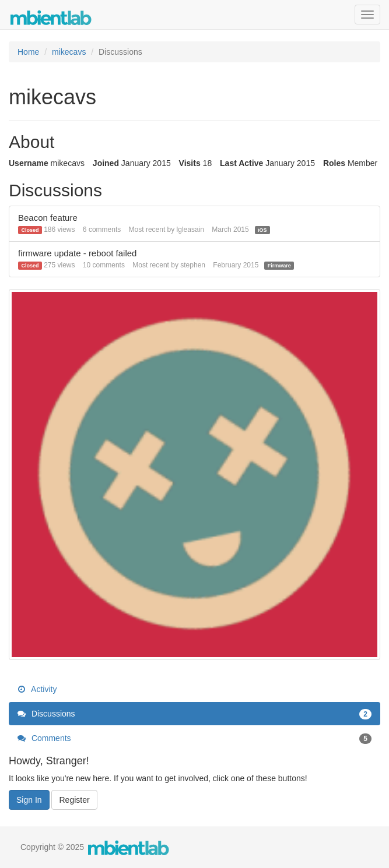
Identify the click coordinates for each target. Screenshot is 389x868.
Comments (194, 738)
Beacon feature (48, 218)
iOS (262, 230)
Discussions (194, 714)
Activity (37, 689)
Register (74, 800)
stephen (193, 265)
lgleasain (190, 230)
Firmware (279, 266)
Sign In (29, 800)
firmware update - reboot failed (77, 253)
